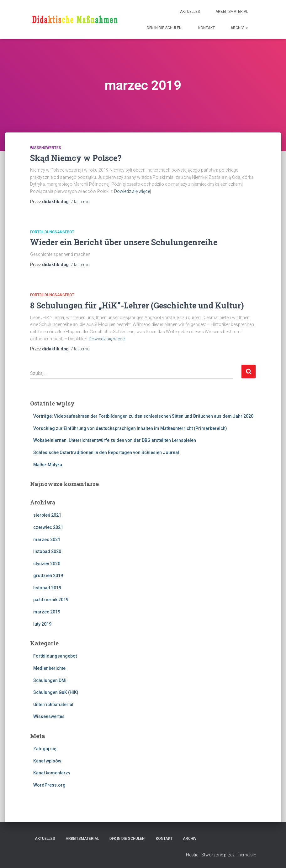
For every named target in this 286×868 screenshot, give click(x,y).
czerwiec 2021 (48, 527)
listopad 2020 (47, 551)
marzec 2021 (47, 540)
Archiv (239, 28)
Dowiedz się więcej (132, 191)
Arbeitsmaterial (232, 12)
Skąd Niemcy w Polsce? (76, 158)
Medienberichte (49, 668)
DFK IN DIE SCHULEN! (165, 28)
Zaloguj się (45, 749)
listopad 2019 (47, 588)
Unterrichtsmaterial (53, 705)
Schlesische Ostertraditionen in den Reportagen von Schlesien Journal (106, 452)
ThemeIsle (246, 855)
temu (80, 202)
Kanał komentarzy (52, 773)
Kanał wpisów (47, 761)
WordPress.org (49, 785)
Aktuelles (190, 12)
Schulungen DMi (50, 680)
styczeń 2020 (47, 564)
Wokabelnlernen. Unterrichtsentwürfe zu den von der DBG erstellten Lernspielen (115, 440)
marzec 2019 (47, 612)
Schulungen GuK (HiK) (56, 692)
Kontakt (207, 28)
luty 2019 (42, 624)
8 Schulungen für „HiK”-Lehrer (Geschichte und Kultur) (137, 305)
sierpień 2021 (47, 515)
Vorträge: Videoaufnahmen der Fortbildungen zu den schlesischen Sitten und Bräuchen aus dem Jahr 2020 (143, 416)
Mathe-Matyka (48, 465)
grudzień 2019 (48, 576)
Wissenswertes (46, 148)
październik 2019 (51, 600)
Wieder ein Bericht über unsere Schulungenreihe (124, 242)
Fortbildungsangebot (52, 232)
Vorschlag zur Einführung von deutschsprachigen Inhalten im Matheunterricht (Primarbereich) (130, 428)
